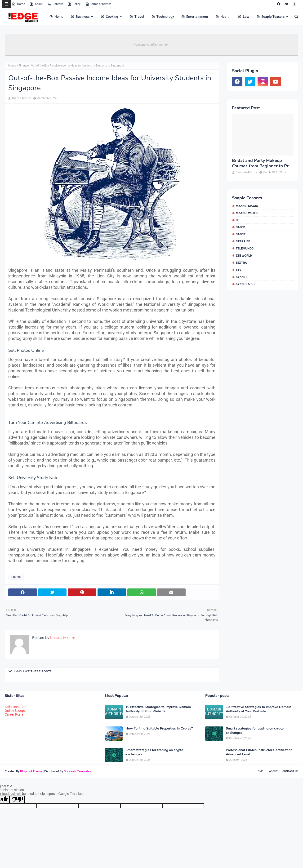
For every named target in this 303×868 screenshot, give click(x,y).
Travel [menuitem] (137, 17)
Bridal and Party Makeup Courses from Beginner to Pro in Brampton (261, 163)
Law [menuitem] (243, 17)
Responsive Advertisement (152, 45)
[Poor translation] (17, 799)
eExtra (241, 263)
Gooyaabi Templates (77, 771)
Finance (24, 66)
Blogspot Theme (31, 771)
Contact (55, 4)
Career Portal (14, 714)
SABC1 (241, 227)
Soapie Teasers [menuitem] (270, 17)
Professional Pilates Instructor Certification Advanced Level (259, 752)
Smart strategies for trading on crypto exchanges (154, 752)
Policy (74, 4)
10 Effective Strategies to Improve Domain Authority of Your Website (158, 709)
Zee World (244, 256)
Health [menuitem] (223, 17)
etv (239, 270)
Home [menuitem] (56, 17)
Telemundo (245, 248)
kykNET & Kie (245, 284)
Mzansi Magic (247, 206)
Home (18, 4)
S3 (238, 220)
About (36, 4)
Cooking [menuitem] (109, 17)
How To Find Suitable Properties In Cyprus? (159, 729)
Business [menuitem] (80, 17)
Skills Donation (16, 707)
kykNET (241, 277)
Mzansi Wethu (247, 213)
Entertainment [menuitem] (195, 17)
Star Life (243, 241)
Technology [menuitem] (163, 17)
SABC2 (241, 234)
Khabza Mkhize (21, 98)
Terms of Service (98, 4)
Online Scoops (15, 711)
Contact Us (290, 771)
